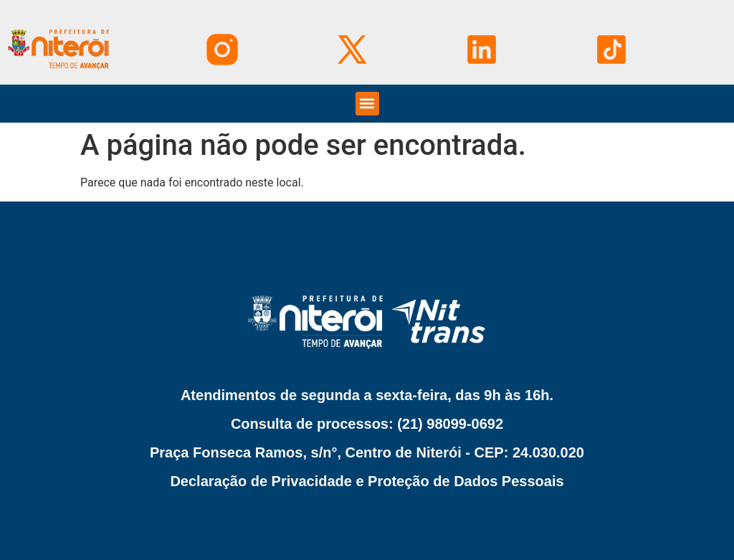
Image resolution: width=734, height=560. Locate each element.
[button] (367, 104)
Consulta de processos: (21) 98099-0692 (367, 424)
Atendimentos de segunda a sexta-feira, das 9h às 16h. (367, 395)
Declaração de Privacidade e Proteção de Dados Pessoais (367, 481)
